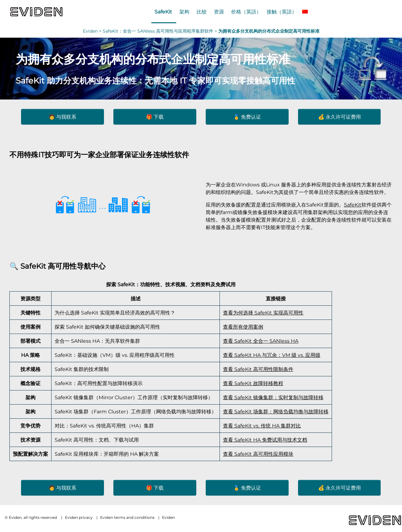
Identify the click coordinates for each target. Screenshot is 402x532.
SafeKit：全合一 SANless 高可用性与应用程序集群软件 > (160, 31)
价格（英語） (246, 12)
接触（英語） (282, 12)
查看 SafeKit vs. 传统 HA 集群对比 (262, 426)
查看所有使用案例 (243, 327)
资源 (219, 12)
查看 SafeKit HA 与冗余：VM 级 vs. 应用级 (272, 355)
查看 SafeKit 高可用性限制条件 (258, 369)
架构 (184, 12)
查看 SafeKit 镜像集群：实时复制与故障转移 (273, 397)
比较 (202, 12)
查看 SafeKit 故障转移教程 (253, 383)
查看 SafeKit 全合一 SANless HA (261, 341)
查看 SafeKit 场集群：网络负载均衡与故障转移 (276, 411)
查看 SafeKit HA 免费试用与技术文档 (265, 440)
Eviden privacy (79, 517)
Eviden (168, 517)
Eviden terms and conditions (127, 517)
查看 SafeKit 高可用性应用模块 (258, 454)
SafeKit (163, 12)
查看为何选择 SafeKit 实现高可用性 (263, 313)
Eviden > (93, 31)
